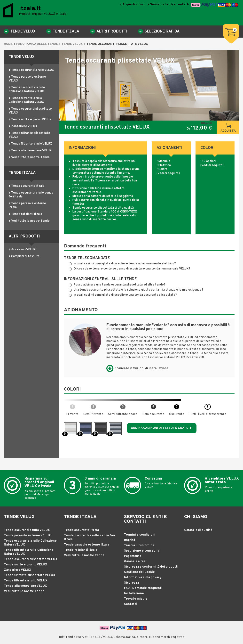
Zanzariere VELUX (24, 126)
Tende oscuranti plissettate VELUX (31, 559)
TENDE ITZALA (66, 32)
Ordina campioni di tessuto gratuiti (162, 428)
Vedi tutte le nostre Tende (30, 157)
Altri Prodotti (111, 32)
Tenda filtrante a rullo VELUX (31, 144)
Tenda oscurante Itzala (28, 186)
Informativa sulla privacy (143, 578)
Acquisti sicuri (133, 4)
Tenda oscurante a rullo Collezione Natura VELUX (27, 90)
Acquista (228, 128)
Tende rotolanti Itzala (27, 214)
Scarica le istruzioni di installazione (142, 368)
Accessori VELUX (23, 250)
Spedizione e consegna (142, 551)
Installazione (134, 594)
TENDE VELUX (22, 32)
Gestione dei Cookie (139, 572)
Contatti (130, 604)
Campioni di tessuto (25, 256)
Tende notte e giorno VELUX (31, 120)
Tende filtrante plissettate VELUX (30, 575)
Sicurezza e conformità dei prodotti (151, 567)
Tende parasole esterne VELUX (27, 536)
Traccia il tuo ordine (139, 546)
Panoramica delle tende (37, 44)
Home (8, 44)
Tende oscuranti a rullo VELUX (32, 70)
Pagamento (133, 556)
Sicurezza (131, 583)
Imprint (130, 540)
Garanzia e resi (135, 562)
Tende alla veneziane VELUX (31, 151)
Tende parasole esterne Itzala (87, 545)
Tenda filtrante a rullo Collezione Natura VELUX (26, 100)
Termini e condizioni (140, 535)
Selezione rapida (162, 32)
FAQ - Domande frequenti (143, 588)
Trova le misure (136, 599)
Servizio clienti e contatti (170, 4)
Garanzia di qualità (198, 530)
